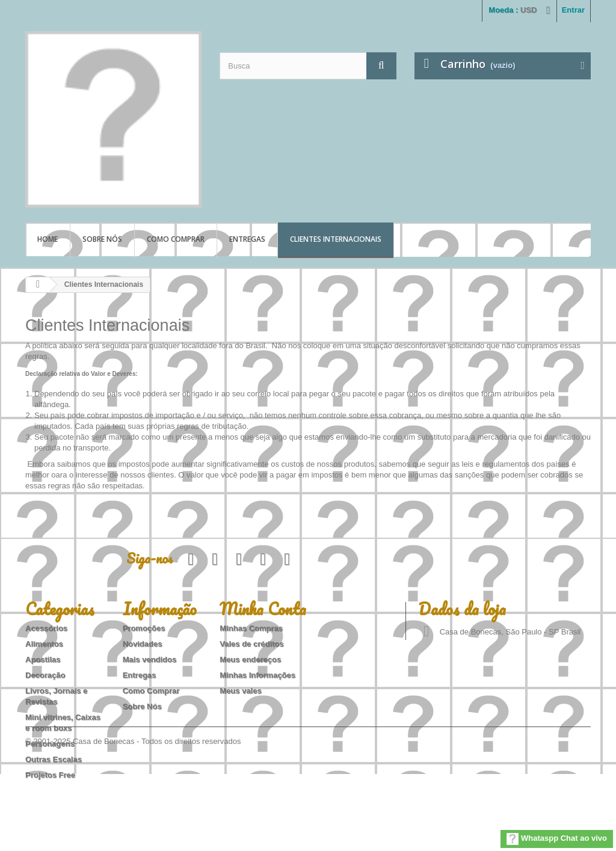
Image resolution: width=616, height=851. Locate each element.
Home (48, 239)
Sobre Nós (102, 239)
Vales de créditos (251, 644)
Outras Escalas (54, 759)
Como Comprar (176, 239)
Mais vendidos (150, 659)
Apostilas (43, 659)
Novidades (143, 644)
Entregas (247, 239)
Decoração (45, 675)
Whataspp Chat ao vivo (557, 839)
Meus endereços (250, 659)
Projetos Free (50, 775)
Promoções (144, 628)
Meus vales (240, 691)
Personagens (50, 744)
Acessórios (46, 628)
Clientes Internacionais (336, 239)
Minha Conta (263, 609)
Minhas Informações (257, 675)
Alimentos (44, 644)
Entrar (573, 10)
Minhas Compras (251, 628)
